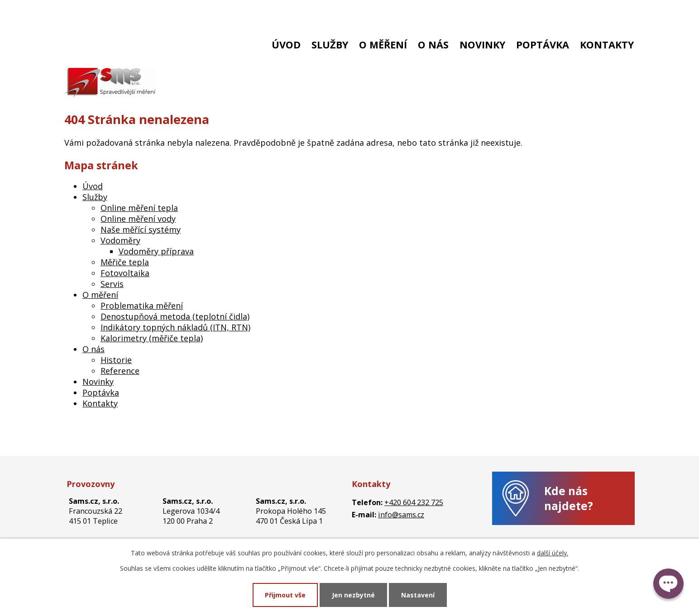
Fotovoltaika (125, 273)
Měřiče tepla (125, 262)
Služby (330, 45)
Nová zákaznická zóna (490, 12)
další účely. (553, 553)
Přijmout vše (285, 595)
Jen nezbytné (353, 595)
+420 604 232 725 (99, 12)
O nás (433, 45)
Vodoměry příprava (156, 251)
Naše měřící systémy (141, 229)
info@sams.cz (175, 12)
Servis (112, 284)
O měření (383, 45)
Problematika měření (142, 306)
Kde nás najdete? (569, 498)
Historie (116, 360)
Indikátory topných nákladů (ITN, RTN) (175, 327)
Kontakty (607, 45)
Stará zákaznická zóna (585, 12)
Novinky (482, 45)
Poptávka (543, 45)
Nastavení (418, 595)
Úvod (286, 45)
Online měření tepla (139, 208)
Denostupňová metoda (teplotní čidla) (175, 316)
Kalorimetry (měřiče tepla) (152, 338)
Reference (120, 371)
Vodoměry (120, 240)
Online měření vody (138, 219)
